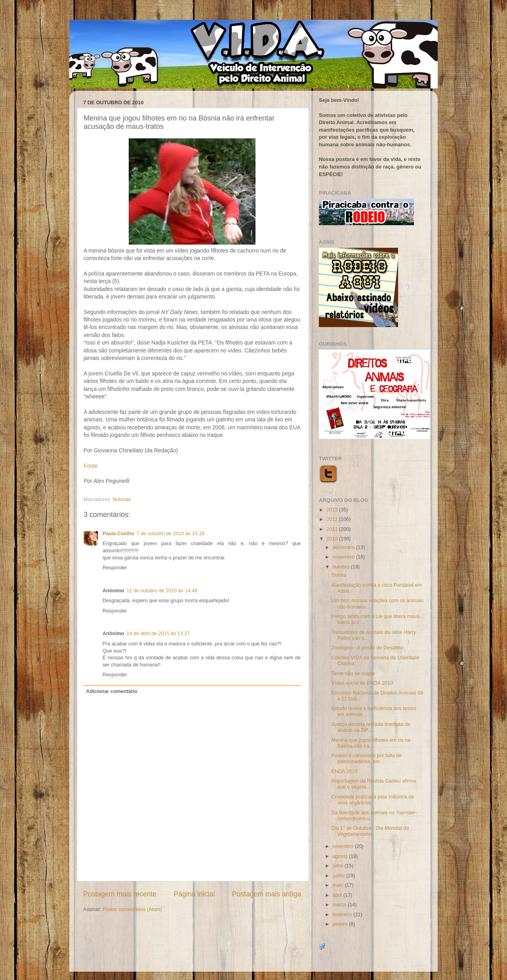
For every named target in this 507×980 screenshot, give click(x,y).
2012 (333, 519)
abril (338, 895)
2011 (333, 529)
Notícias (122, 500)
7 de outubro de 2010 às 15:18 (171, 534)
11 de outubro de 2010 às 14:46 (162, 591)
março (340, 905)
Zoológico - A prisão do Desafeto (367, 648)
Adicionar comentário (112, 691)
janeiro (341, 924)
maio (339, 885)
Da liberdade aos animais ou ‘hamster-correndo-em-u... (374, 816)
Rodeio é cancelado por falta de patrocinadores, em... (366, 759)
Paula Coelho (118, 534)
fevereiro (343, 915)
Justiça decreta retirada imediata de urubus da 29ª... (371, 727)
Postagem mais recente (120, 894)
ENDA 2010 (344, 771)
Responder (115, 568)
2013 (333, 510)
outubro (342, 567)
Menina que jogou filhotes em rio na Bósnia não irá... (371, 743)
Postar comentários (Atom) (132, 909)
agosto (341, 856)
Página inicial (194, 894)
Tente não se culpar (353, 674)
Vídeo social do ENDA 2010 (362, 683)
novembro (345, 557)
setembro (344, 846)
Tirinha (339, 575)
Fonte (91, 466)
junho (339, 876)
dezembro (345, 547)
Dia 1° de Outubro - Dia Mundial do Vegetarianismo (370, 831)
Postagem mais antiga (267, 894)
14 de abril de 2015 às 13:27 (158, 634)
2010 (333, 539)
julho (339, 866)
